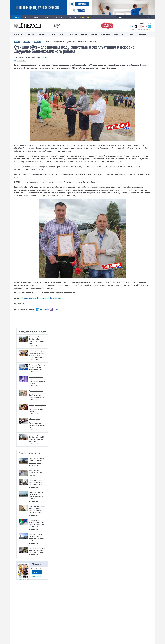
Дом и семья (105, 34)
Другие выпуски (36, 576)
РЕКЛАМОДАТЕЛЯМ (59, 17)
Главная (17, 42)
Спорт (62, 34)
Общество (30, 34)
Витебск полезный (86, 17)
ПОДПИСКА (27, 17)
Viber (54, 309)
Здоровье (94, 34)
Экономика (42, 34)
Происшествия (72, 34)
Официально (19, 34)
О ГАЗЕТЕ (37, 17)
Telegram (42, 309)
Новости (27, 42)
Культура (52, 34)
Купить (37, 572)
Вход (141, 23)
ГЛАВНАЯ (17, 17)
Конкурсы (131, 34)
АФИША (47, 17)
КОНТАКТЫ (73, 17)
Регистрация (147, 23)
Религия (84, 34)
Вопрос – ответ (119, 34)
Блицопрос (142, 34)
